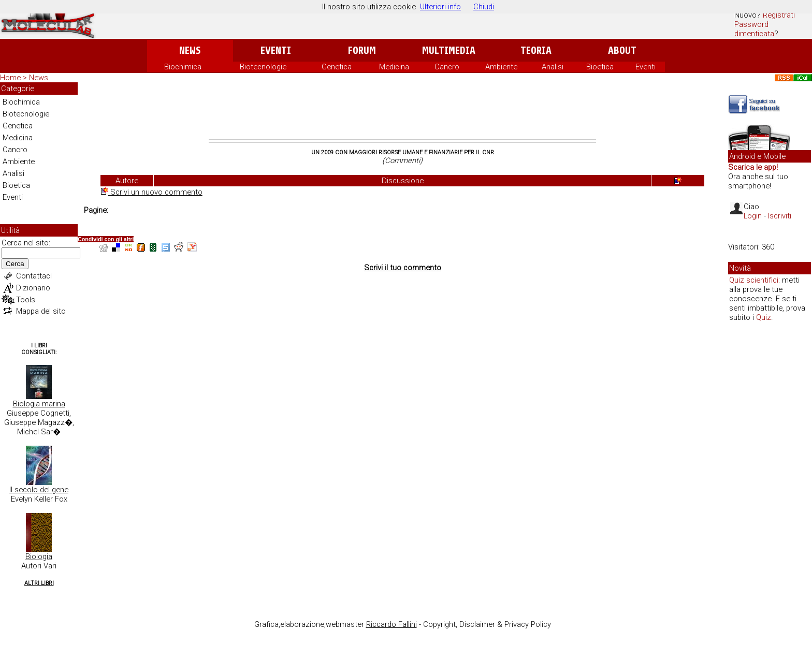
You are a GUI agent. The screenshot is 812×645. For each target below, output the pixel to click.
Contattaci (34, 276)
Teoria (536, 50)
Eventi (276, 50)
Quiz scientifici (754, 280)
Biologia (39, 556)
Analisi (553, 67)
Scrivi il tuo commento (403, 268)
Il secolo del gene (39, 490)
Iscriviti (780, 216)
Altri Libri (39, 583)
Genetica (337, 67)
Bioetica (600, 67)
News (190, 50)
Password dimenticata (754, 29)
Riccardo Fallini (392, 624)
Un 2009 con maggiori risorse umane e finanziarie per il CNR (403, 152)
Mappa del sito (41, 311)
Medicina (394, 67)
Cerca (15, 264)
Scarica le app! (753, 167)
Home (10, 78)
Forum (362, 50)
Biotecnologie (263, 67)
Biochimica (183, 67)
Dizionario (33, 288)
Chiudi (484, 7)
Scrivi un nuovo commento (152, 192)
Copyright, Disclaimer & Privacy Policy (487, 624)
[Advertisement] (402, 111)
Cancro (447, 67)
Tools (26, 300)
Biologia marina (39, 404)
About (622, 50)
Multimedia (449, 50)
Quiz (764, 317)
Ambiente (501, 67)
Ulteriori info (440, 7)
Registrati (779, 15)
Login (753, 216)
